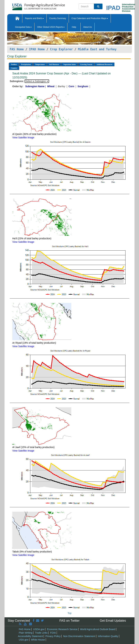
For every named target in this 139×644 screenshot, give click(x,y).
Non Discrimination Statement (79, 636)
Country (14, 68)
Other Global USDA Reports (51, 27)
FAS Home (17, 49)
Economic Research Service (62, 629)
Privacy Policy (53, 636)
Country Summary (58, 18)
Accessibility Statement (31, 636)
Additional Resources (104, 64)
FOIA (53, 633)
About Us (87, 27)
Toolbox (14, 64)
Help (74, 27)
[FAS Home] (30, 6)
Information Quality (108, 636)
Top (70, 613)
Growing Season (86, 64)
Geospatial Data (23, 27)
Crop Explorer (61, 49)
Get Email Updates (113, 621)
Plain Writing (26, 633)
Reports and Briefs (34, 18)
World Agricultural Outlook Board (98, 629)
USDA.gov (39, 629)
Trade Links (41, 633)
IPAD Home (37, 49)
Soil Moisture (54, 64)
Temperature (40, 64)
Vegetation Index (69, 64)
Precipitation (26, 64)
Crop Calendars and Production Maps (90, 18)
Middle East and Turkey (97, 49)
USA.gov (24, 640)
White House (38, 640)
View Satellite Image (23, 138)
